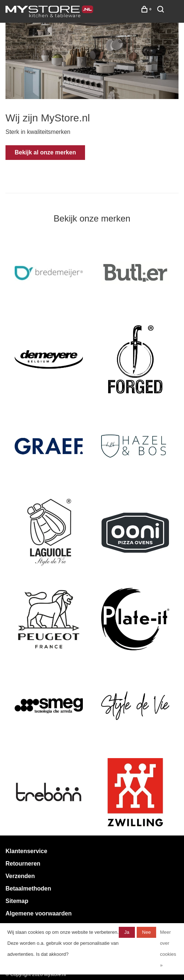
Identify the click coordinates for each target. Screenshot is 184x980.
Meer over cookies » (168, 949)
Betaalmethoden (28, 888)
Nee (147, 932)
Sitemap (17, 901)
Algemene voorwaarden (39, 913)
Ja (127, 932)
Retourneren (23, 864)
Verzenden (20, 876)
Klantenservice (26, 851)
